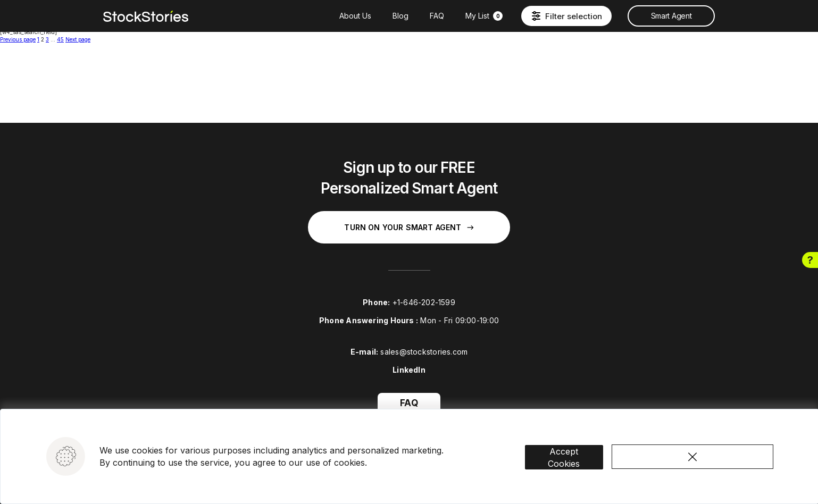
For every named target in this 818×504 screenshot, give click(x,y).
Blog (400, 16)
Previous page (18, 39)
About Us (355, 16)
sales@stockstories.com (424, 352)
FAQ (437, 16)
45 (60, 39)
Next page (78, 39)
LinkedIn (409, 370)
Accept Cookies (573, 449)
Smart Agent (671, 16)
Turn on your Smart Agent (409, 227)
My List (484, 16)
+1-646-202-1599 (424, 302)
